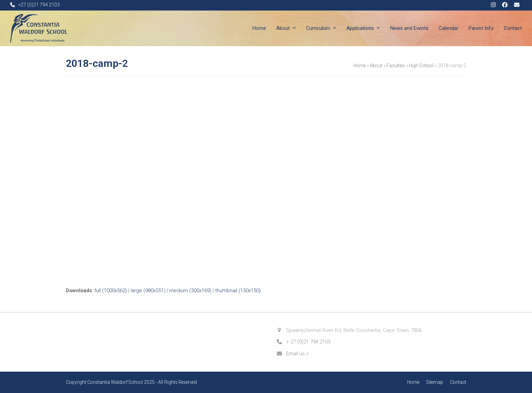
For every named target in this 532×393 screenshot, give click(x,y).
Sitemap (435, 382)
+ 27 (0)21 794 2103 (308, 342)
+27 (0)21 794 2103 (39, 5)
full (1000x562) (111, 291)
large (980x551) (148, 291)
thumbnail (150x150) (238, 291)
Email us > (297, 354)
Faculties (396, 65)
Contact (458, 382)
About (376, 65)
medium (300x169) (190, 291)
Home (360, 65)
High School (421, 65)
